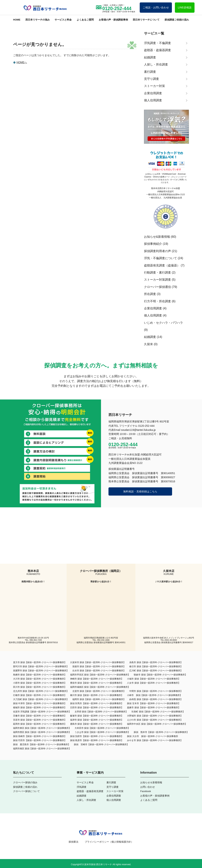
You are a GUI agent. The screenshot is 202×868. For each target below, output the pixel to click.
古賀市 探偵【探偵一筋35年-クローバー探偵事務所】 (99, 691)
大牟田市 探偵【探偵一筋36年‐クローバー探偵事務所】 (102, 728)
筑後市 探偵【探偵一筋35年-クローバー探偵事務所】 (99, 666)
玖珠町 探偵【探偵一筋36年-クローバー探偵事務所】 (158, 712)
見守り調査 (113, 787)
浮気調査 (82, 787)
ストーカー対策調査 (157, 280)
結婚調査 (150, 337)
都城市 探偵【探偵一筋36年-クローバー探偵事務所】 (40, 708)
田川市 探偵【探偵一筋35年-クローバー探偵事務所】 (40, 687)
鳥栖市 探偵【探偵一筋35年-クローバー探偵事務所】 (40, 675)
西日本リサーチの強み (38, 20)
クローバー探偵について (26, 791)
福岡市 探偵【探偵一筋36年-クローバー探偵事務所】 (99, 699)
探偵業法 (74, 842)
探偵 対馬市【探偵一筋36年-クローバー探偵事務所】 (97, 703)
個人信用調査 (153, 315)
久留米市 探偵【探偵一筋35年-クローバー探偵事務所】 (98, 662)
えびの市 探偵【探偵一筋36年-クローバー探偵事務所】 (155, 720)
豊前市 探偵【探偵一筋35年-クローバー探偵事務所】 (97, 683)
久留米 (149, 344)
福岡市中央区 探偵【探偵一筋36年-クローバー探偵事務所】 (157, 724)
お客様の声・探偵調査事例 (113, 20)
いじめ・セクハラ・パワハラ (163, 323)
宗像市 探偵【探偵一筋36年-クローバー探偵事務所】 (40, 716)
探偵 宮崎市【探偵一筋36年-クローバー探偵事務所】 (101, 744)
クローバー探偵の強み (25, 782)
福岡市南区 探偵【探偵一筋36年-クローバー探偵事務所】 (42, 749)
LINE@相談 (185, 7)
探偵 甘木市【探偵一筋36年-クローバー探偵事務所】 (154, 703)
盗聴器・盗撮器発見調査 (90, 791)
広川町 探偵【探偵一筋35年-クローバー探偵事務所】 (156, 671)
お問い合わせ (148, 787)
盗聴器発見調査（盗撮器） (162, 265)
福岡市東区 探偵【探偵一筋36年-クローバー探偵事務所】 (42, 728)
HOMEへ (22, 62)
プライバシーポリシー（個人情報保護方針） (109, 842)
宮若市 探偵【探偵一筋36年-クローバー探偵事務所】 (40, 720)
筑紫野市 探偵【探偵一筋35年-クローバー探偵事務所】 (41, 671)
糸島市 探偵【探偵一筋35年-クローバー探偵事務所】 (156, 662)
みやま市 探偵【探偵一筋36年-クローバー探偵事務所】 (155, 740)
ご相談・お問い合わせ (156, 7)
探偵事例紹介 (153, 244)
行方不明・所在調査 (157, 301)
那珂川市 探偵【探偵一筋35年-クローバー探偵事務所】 (41, 666)
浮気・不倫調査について (160, 258)
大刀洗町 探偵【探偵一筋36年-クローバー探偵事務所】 (41, 699)
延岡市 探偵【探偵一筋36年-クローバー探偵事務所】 (40, 724)
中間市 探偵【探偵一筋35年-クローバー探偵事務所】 (156, 691)
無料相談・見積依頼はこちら (140, 491)
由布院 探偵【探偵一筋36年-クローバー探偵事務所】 (156, 699)
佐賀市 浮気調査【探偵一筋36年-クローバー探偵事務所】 (42, 712)
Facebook (146, 791)
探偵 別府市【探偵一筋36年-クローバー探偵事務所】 (97, 736)
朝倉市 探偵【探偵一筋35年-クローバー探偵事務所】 (160, 675)
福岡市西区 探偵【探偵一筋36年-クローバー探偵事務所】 (42, 732)
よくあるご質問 (85, 20)
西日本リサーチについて (146, 20)
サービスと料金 (63, 20)
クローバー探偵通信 (157, 287)
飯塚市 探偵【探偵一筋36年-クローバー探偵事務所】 (97, 716)
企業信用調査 (153, 308)
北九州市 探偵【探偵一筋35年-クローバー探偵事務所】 (41, 691)
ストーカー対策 (115, 791)
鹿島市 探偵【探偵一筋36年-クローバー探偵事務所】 (97, 724)
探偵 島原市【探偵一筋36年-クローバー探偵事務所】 (97, 740)
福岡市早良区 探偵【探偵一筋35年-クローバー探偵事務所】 (100, 675)
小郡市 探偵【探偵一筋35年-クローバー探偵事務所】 (40, 683)
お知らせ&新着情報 (157, 237)
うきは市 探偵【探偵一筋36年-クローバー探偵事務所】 (102, 732)
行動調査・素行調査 (157, 273)
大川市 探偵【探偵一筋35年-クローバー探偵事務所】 (40, 679)
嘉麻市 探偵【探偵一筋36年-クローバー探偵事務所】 (154, 708)
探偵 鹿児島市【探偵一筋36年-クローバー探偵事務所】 (42, 744)
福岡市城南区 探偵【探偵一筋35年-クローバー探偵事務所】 (100, 687)
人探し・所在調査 (86, 800)
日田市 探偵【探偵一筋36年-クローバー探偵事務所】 (97, 708)
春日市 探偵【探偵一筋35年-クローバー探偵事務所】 (156, 666)
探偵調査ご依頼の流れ (177, 20)
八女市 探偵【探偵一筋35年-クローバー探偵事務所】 (154, 683)
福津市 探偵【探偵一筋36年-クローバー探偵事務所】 (97, 720)
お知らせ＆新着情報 (151, 782)
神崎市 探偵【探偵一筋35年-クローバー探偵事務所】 (97, 679)
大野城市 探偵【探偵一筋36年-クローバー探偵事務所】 (155, 716)
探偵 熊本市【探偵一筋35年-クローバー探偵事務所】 (161, 732)
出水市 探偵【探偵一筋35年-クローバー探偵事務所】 (99, 671)
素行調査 (111, 782)
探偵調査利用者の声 (157, 251)
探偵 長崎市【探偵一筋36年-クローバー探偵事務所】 (40, 736)
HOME (17, 20)
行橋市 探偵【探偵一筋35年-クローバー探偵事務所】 (40, 695)
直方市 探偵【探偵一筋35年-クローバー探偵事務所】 (40, 662)
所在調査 (150, 294)
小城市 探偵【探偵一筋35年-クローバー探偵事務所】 (154, 679)
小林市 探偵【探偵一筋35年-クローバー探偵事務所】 (154, 695)
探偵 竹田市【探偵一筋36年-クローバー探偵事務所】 (40, 740)
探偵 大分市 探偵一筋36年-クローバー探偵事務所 (153, 736)
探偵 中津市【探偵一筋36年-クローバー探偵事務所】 (40, 703)
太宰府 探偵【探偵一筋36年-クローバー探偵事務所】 (101, 712)
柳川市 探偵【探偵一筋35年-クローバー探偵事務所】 (97, 695)
